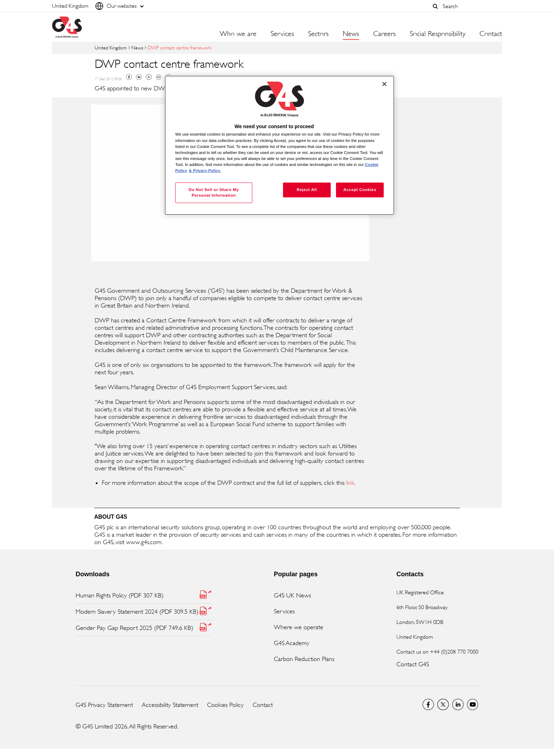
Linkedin (139, 77)
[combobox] (471, 6)
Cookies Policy (225, 705)
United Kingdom (111, 47)
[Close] (384, 84)
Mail (159, 77)
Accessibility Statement (170, 705)
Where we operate (299, 627)
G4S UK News (292, 595)
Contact (491, 34)
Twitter (149, 77)
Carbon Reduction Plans (304, 659)
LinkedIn (458, 704)
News (351, 34)
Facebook (129, 77)
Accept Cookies (360, 190)
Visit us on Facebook (428, 704)
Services (284, 611)
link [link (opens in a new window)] (350, 483)
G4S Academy (292, 643)
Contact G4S (413, 664)
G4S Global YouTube (473, 704)
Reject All (307, 190)
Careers (384, 34)
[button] (435, 6)
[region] (279, 145)
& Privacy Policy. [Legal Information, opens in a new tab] (205, 171)
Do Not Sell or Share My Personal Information (214, 192)
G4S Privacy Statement (104, 705)
